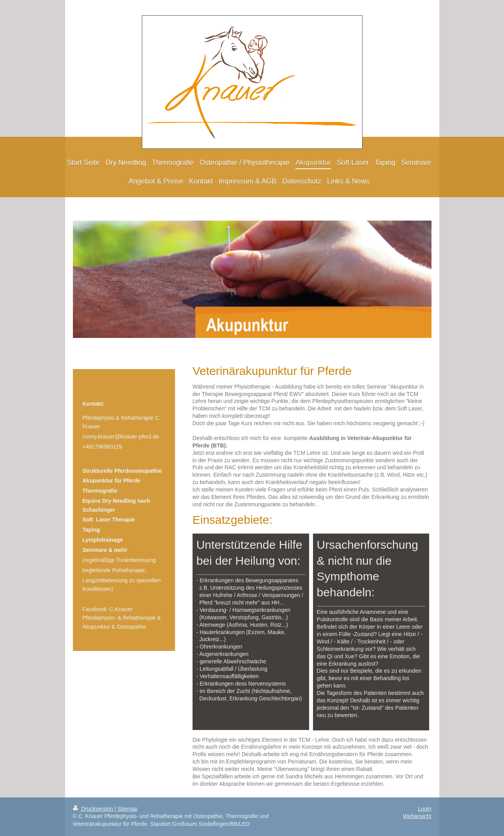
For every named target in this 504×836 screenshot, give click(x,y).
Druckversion (94, 809)
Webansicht (417, 816)
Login (424, 809)
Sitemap (128, 809)
